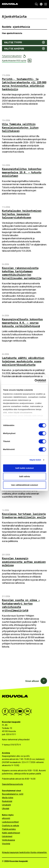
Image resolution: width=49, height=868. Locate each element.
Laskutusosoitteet (10, 822)
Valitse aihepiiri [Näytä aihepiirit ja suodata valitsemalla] (14, 49)
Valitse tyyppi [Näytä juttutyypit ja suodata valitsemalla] (13, 42)
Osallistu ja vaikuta (10, 826)
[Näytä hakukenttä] (36, 4)
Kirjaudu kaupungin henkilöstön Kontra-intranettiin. (24, 852)
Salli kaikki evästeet (24, 468)
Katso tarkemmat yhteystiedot (16, 740)
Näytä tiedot (35, 460)
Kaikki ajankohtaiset (11, 833)
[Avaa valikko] (45, 4)
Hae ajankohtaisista (12, 33)
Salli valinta (24, 476)
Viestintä (6, 844)
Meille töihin (8, 798)
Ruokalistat (7, 801)
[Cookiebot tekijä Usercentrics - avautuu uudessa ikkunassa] (35, 381)
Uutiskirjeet (7, 836)
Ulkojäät (6, 809)
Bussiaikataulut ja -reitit (13, 794)
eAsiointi (6, 818)
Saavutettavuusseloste (12, 784)
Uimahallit (6, 805)
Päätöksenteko (9, 829)
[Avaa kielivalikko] (41, 4)
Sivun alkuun (32, 681)
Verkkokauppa (8, 840)
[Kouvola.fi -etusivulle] (16, 699)
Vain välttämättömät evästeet (25, 485)
